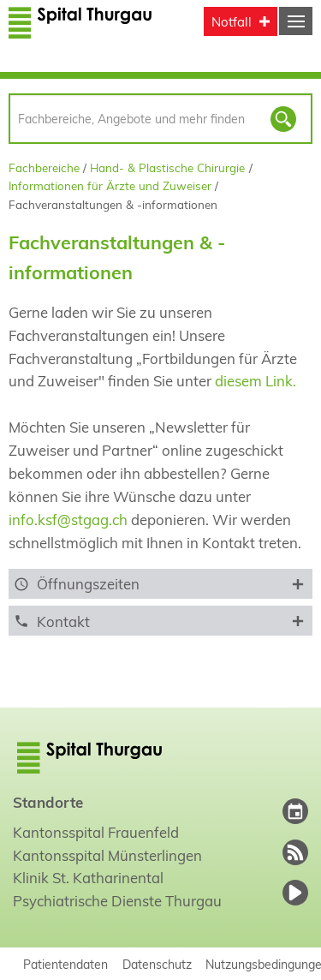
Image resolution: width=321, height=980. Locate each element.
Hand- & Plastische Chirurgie (167, 167)
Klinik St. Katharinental (88, 878)
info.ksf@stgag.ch (68, 520)
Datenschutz (157, 964)
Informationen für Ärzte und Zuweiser (110, 185)
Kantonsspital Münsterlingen (107, 855)
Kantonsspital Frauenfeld (96, 832)
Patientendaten (65, 964)
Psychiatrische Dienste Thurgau (117, 901)
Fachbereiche (44, 167)
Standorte (48, 802)
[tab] (160, 584)
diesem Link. (256, 381)
